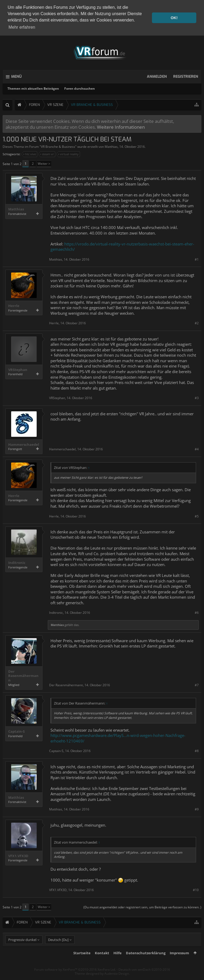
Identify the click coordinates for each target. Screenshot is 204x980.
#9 (197, 809)
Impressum (179, 961)
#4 (197, 449)
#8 (197, 750)
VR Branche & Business (58, 146)
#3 (197, 397)
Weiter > (44, 163)
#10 (196, 889)
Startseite (82, 961)
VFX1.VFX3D (18, 855)
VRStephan (18, 369)
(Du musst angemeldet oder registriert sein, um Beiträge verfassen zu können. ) (142, 906)
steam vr (47, 154)
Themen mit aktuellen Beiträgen (33, 88)
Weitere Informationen (121, 126)
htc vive (30, 154)
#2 (197, 323)
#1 (197, 259)
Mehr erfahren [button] (22, 27)
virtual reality (69, 154)
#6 (197, 612)
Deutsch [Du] (58, 948)
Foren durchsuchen (80, 88)
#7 (197, 684)
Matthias (111, 146)
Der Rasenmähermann (23, 675)
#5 (197, 515)
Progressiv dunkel (22, 948)
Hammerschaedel (24, 444)
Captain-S (16, 731)
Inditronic (17, 562)
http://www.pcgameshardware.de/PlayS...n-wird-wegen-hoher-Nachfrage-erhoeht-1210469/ (118, 738)
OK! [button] (174, 18)
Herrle (14, 305)
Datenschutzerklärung (146, 961)
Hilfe (118, 961)
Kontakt (102, 961)
